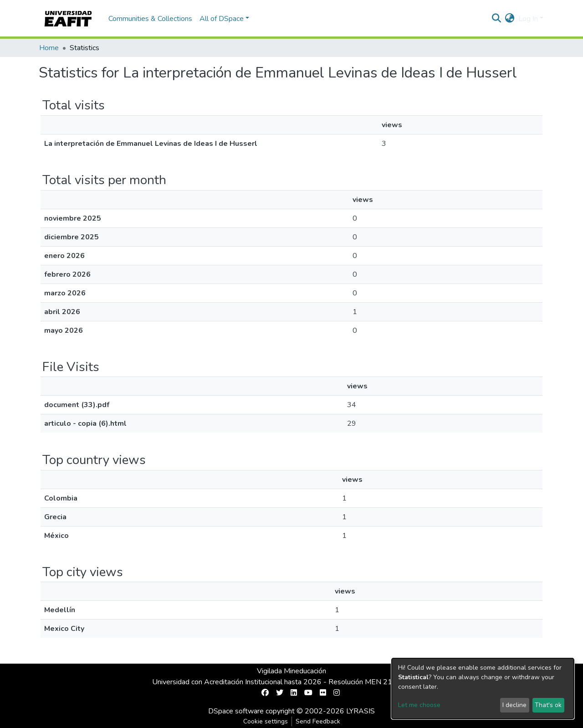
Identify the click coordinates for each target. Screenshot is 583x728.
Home (49, 48)
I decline (514, 705)
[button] (510, 19)
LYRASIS (361, 711)
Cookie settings (266, 721)
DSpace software (236, 711)
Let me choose (419, 705)
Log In (528, 19)
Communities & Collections (150, 19)
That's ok (548, 705)
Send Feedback (318, 721)
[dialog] (483, 689)
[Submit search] (497, 19)
